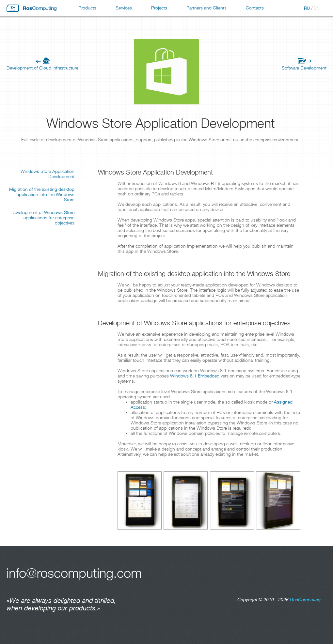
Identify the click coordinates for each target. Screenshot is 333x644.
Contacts (255, 8)
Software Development (304, 68)
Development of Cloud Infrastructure (42, 68)
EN (317, 8)
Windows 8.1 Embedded (195, 376)
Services (124, 8)
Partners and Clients (206, 8)
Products (87, 8)
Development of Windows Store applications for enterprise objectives (43, 218)
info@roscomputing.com (74, 573)
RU (307, 8)
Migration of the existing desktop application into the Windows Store (42, 194)
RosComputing (32, 8)
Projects (159, 8)
